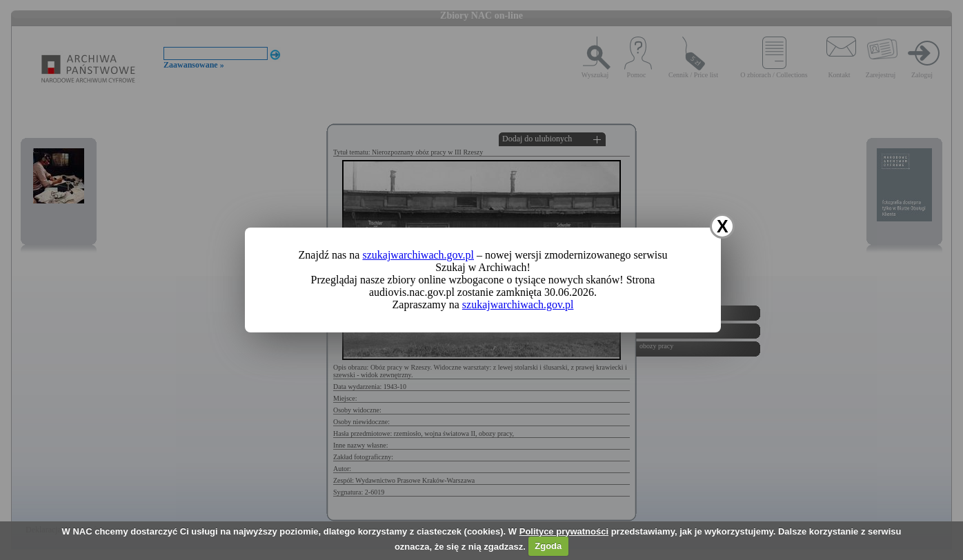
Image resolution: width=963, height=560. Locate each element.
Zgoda (548, 546)
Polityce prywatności (564, 531)
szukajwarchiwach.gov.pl (418, 255)
